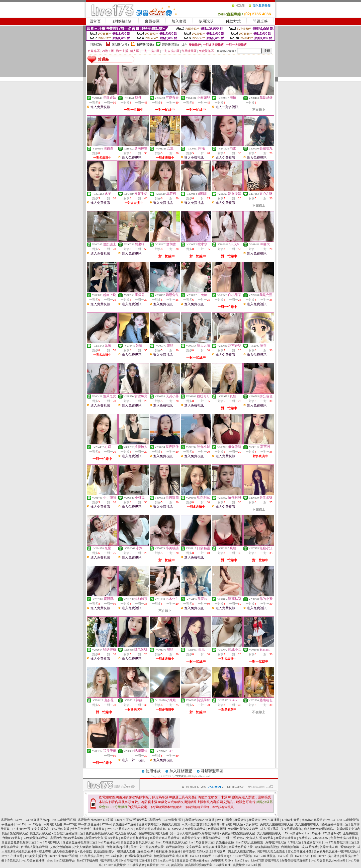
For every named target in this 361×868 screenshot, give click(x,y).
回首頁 (95, 21)
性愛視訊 (181, 776)
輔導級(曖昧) (145, 45)
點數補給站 (122, 21)
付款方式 (233, 21)
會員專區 (152, 21)
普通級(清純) (170, 45)
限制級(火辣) (120, 45)
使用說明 (206, 21)
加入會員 (179, 21)
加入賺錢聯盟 (181, 771)
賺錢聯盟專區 (212, 771)
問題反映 (260, 21)
